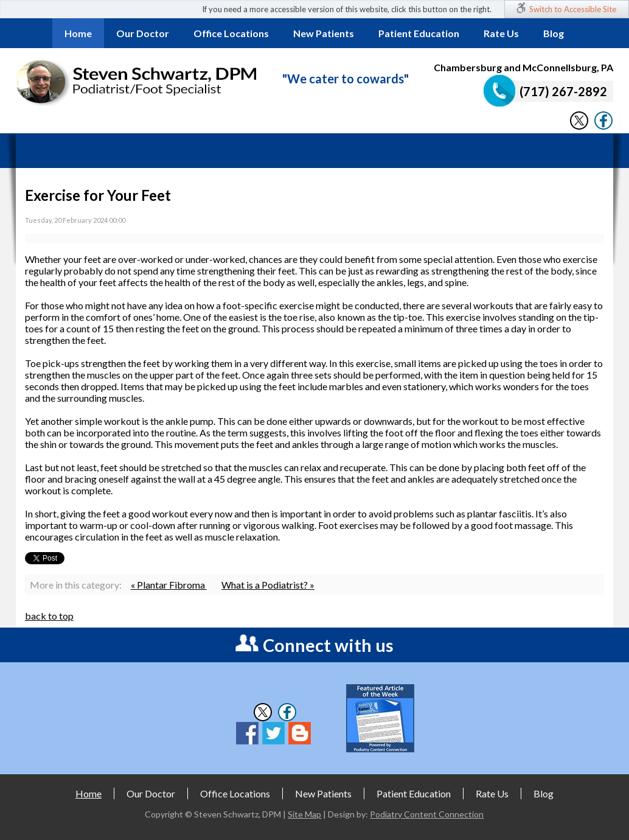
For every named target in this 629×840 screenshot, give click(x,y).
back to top (49, 616)
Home (78, 33)
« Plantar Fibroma (169, 585)
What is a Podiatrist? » (268, 585)
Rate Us (501, 33)
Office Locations (231, 33)
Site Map (304, 814)
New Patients (324, 33)
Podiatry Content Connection (427, 814)
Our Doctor (143, 33)
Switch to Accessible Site (573, 9)
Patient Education (419, 33)
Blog (554, 33)
